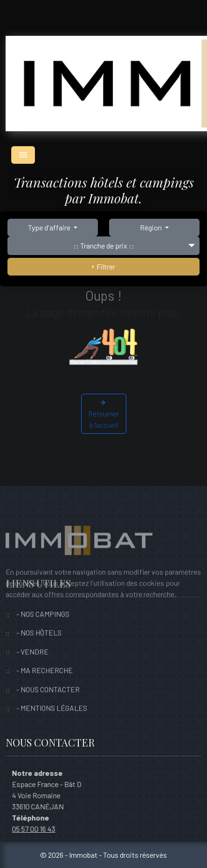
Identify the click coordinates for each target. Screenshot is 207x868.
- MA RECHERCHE (45, 656)
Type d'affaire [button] (50, 227)
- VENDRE (32, 637)
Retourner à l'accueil (103, 414)
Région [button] (152, 227)
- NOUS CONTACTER (48, 675)
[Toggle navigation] (23, 155)
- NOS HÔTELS (39, 618)
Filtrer (104, 266)
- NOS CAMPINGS (43, 599)
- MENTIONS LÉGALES (52, 693)
